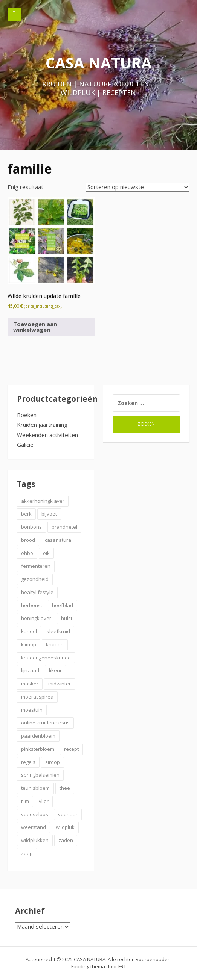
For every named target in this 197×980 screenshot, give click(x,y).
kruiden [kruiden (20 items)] (55, 644)
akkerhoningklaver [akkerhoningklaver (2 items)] (43, 501)
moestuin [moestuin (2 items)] (32, 710)
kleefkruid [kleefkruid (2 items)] (58, 631)
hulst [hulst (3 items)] (67, 618)
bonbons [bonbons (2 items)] (31, 527)
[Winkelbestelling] (137, 187)
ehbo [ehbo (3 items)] (27, 553)
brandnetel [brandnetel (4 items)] (64, 527)
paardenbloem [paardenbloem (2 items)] (38, 736)
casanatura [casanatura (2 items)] (58, 540)
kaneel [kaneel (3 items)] (29, 631)
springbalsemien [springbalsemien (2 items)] (40, 775)
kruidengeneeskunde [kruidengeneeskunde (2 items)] (46, 658)
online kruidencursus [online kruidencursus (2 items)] (45, 723)
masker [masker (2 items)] (30, 684)
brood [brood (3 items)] (28, 540)
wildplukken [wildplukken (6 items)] (35, 840)
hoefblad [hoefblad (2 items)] (63, 605)
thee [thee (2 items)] (65, 788)
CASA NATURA (99, 63)
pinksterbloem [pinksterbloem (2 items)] (38, 749)
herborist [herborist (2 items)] (32, 605)
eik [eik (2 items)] (46, 553)
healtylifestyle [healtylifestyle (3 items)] (37, 592)
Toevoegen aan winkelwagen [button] (35, 327)
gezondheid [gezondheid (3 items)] (35, 579)
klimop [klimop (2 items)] (29, 644)
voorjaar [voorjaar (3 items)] (68, 814)
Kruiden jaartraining (42, 425)
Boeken (27, 415)
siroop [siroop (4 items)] (53, 762)
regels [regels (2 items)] (28, 762)
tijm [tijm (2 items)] (25, 801)
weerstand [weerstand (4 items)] (34, 827)
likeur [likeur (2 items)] (55, 670)
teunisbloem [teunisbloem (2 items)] (35, 788)
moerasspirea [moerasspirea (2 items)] (37, 697)
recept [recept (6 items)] (71, 749)
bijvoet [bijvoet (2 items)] (49, 514)
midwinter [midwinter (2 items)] (60, 684)
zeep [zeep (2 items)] (27, 853)
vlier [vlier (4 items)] (44, 801)
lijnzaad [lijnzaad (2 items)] (30, 670)
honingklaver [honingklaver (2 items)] (36, 618)
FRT (122, 966)
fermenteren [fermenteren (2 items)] (36, 566)
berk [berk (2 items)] (26, 514)
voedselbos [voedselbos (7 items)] (35, 814)
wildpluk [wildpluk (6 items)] (65, 827)
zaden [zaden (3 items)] (66, 840)
